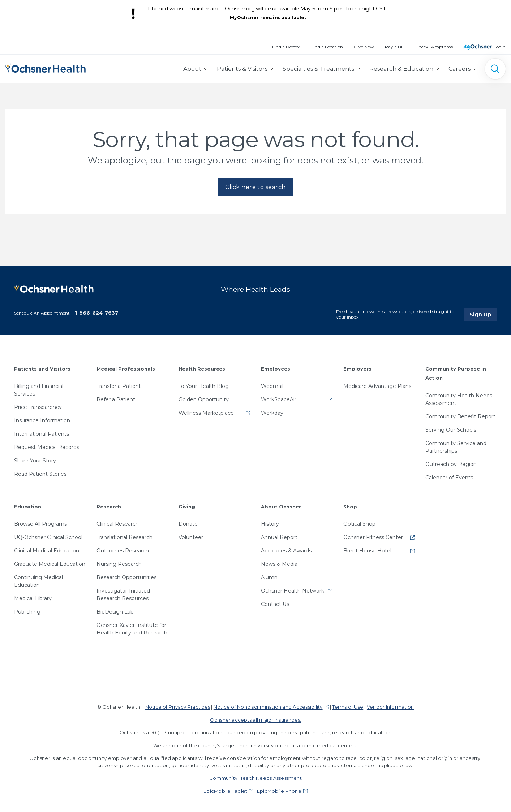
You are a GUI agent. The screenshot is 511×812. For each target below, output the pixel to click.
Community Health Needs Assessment (459, 399)
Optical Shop (359, 524)
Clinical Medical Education (47, 551)
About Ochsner (281, 507)
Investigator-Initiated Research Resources (123, 595)
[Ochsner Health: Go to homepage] (46, 67)
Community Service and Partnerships (456, 447)
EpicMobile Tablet (225, 791)
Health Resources (202, 369)
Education (28, 507)
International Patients (42, 434)
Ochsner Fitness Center (373, 537)
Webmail (272, 386)
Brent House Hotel (367, 551)
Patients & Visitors (242, 69)
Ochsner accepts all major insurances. (256, 720)
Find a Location (327, 47)
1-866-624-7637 (96, 313)
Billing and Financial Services (39, 390)
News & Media (279, 564)
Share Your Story (35, 461)
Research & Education (401, 69)
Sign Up (483, 314)
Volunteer (191, 537)
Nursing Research (119, 564)
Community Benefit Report (460, 416)
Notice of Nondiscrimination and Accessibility (268, 707)
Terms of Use (348, 707)
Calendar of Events (449, 478)
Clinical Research (118, 524)
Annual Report (279, 537)
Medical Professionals (126, 369)
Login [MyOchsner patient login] (500, 47)
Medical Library (33, 598)
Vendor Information (390, 707)
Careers (460, 69)
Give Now (364, 47)
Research (109, 507)
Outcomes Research (123, 551)
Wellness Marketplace (206, 413)
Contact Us (275, 604)
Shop (350, 507)
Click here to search (255, 187)
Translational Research (124, 537)
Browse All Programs (40, 524)
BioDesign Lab (115, 612)
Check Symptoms (434, 47)
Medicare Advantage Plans (377, 386)
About (192, 69)
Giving (187, 507)
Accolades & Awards (286, 551)
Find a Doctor (286, 47)
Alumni (270, 577)
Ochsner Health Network (293, 591)
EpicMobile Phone (279, 791)
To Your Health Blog (204, 386)
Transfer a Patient (119, 386)
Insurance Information (42, 420)
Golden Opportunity (204, 399)
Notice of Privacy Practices (178, 707)
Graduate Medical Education (50, 564)
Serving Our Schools (451, 430)
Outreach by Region (451, 464)
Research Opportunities (126, 577)
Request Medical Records (47, 447)
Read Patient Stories (40, 474)
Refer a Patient (116, 399)
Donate (188, 524)
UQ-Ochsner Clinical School (48, 537)
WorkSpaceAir (279, 399)
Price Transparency (38, 407)
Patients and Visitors (42, 369)
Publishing (27, 612)
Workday (272, 413)
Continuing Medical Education (38, 581)
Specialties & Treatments (318, 69)
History (270, 524)
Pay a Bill (395, 47)
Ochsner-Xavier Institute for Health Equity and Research (132, 629)
